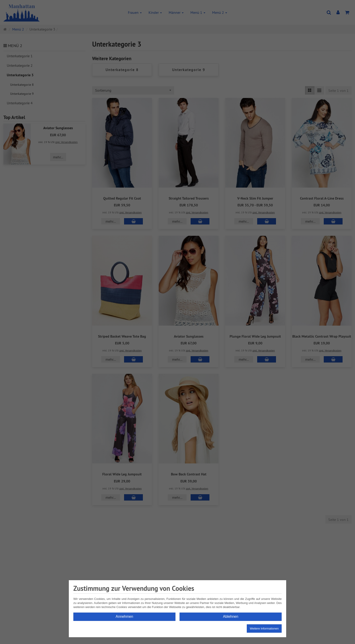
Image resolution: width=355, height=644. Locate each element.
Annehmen (124, 617)
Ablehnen (231, 617)
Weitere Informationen (264, 628)
